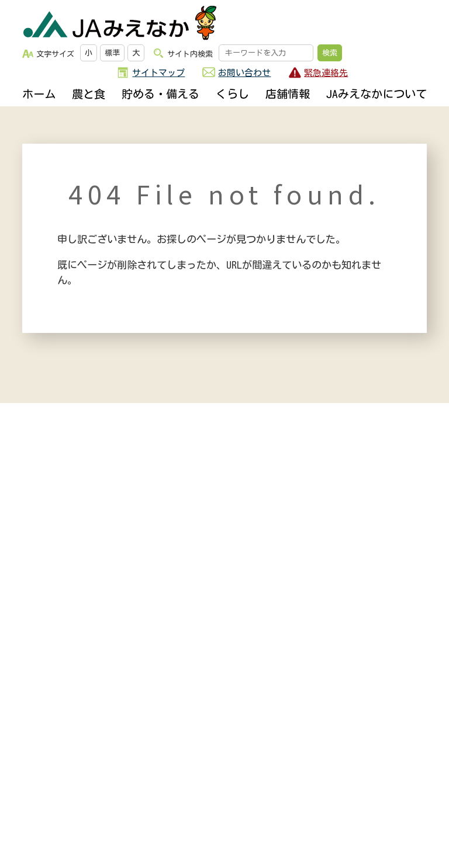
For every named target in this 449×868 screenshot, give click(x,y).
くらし (232, 94)
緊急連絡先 (326, 73)
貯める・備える (160, 94)
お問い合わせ (244, 73)
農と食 (89, 94)
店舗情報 (288, 94)
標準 (112, 53)
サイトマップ (158, 73)
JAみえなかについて (377, 94)
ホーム (39, 94)
